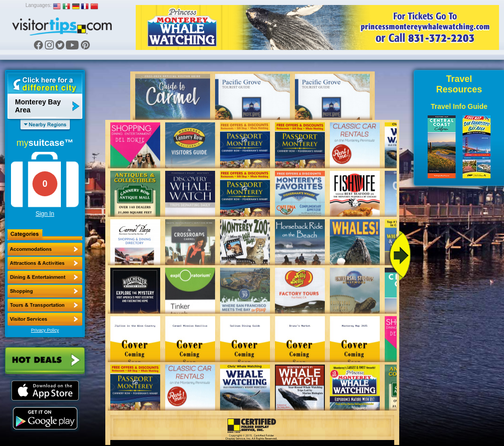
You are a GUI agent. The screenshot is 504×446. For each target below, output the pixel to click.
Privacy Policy (45, 330)
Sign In (45, 214)
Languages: (38, 5)
